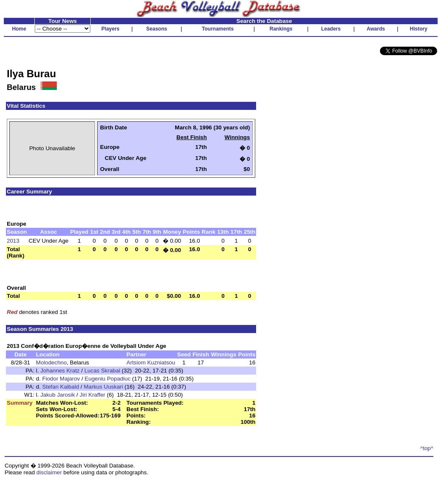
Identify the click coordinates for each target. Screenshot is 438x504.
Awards (376, 29)
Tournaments (218, 29)
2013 (13, 241)
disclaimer (49, 472)
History (419, 29)
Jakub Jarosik (58, 395)
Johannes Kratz (60, 371)
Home (19, 29)
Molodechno (52, 363)
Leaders (331, 29)
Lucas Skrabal (102, 371)
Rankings (281, 29)
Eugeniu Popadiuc (108, 379)
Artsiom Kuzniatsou (151, 363)
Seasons (157, 29)
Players (110, 29)
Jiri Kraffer (92, 395)
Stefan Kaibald (61, 387)
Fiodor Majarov (61, 379)
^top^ (427, 448)
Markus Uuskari (103, 387)
